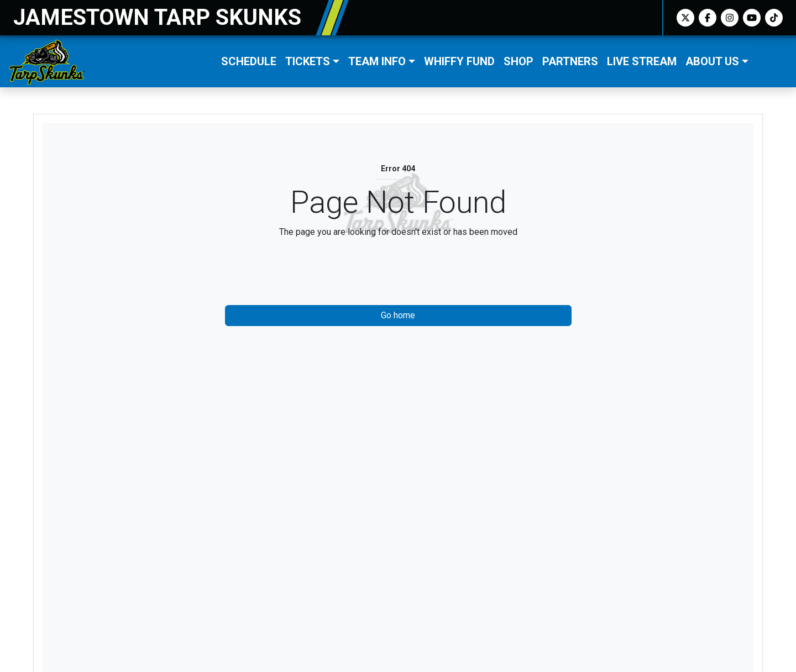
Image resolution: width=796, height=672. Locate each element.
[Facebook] (708, 18)
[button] (312, 61)
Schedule (249, 61)
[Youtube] (752, 18)
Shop (519, 61)
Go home (398, 315)
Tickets (308, 61)
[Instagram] (730, 18)
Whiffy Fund (459, 61)
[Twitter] (685, 18)
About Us (712, 61)
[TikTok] (774, 18)
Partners (570, 61)
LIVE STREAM (642, 61)
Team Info (377, 61)
